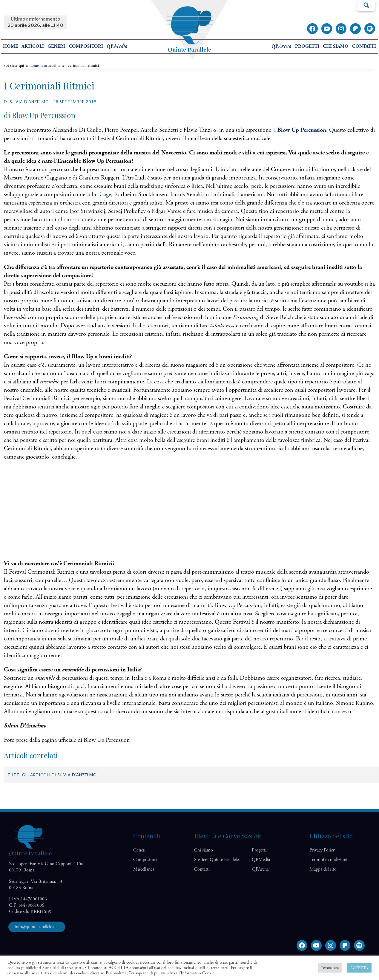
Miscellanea (144, 869)
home (10, 46)
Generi (56, 46)
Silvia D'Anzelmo (77, 775)
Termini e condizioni (328, 860)
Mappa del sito (323, 869)
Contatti (364, 46)
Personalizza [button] (330, 968)
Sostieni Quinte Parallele (216, 860)
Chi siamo (336, 46)
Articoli (33, 46)
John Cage (99, 195)
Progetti (307, 46)
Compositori (86, 46)
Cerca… (366, 5)
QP (117, 46)
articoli (50, 66)
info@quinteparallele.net (37, 927)
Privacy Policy (322, 850)
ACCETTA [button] (359, 968)
